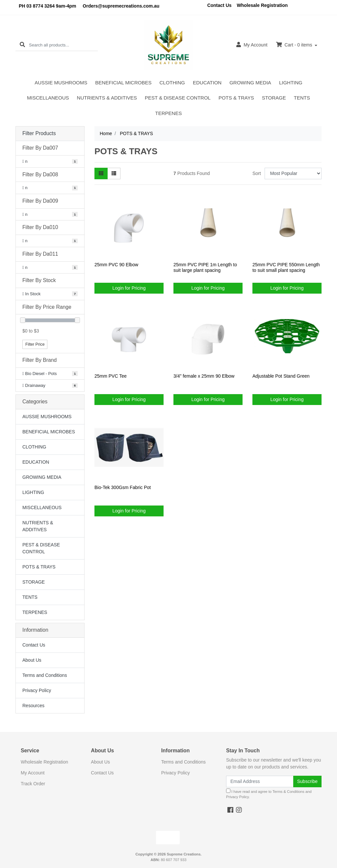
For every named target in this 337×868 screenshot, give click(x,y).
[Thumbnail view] (101, 174)
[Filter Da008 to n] (50, 188)
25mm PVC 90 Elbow (116, 265)
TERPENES (169, 113)
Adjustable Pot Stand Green (281, 376)
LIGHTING (291, 83)
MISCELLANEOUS (48, 98)
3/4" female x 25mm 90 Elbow (204, 376)
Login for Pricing (129, 288)
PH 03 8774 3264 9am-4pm (47, 6)
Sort (257, 173)
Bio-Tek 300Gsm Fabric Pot (123, 487)
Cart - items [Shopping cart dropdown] (295, 45)
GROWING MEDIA (250, 83)
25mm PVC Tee (111, 376)
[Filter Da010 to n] (50, 241)
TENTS (302, 98)
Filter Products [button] (39, 133)
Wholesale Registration (262, 5)
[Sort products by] (293, 174)
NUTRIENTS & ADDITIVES (107, 98)
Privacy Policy (37, 690)
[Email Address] (260, 781)
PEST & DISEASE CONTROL (178, 98)
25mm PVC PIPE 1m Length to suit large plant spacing (205, 267)
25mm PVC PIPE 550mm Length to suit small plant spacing (286, 267)
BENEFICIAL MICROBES (123, 83)
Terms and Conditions (45, 675)
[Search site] (22, 45)
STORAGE (274, 98)
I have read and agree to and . (269, 794)
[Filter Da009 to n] (50, 215)
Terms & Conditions (288, 792)
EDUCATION (207, 83)
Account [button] (252, 45)
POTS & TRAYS (236, 98)
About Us (32, 660)
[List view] (114, 174)
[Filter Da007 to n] (50, 161)
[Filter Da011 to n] (50, 268)
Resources (33, 706)
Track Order (33, 784)
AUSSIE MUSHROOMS (61, 83)
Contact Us (220, 5)
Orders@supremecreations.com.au (121, 6)
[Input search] (63, 45)
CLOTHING (172, 83)
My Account (33, 773)
